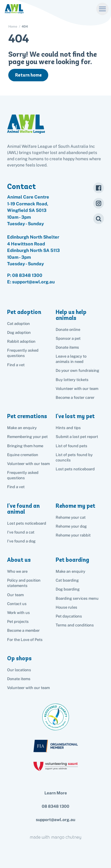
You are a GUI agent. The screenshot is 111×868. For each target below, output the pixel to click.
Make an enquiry (70, 571)
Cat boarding (67, 580)
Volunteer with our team (77, 389)
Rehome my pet (75, 506)
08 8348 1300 (27, 275)
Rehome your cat (71, 517)
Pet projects (18, 622)
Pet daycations (69, 616)
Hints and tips (68, 428)
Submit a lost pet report (77, 437)
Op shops (19, 658)
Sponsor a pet (68, 338)
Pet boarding (72, 560)
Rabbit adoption (21, 341)
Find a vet (16, 365)
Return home (28, 75)
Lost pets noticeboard (75, 469)
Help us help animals (71, 315)
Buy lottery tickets (72, 380)
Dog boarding (68, 589)
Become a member (23, 630)
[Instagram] (99, 203)
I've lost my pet (75, 416)
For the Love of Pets (25, 640)
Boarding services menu (77, 598)
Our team (15, 595)
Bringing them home (25, 446)
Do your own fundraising (77, 370)
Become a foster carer (75, 397)
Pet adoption (24, 312)
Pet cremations (27, 416)
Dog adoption (19, 333)
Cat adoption (18, 324)
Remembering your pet (27, 437)
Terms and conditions (75, 625)
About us (19, 560)
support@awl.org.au (55, 820)
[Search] (99, 219)
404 (25, 27)
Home (13, 27)
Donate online (68, 330)
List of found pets (71, 446)
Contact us (17, 604)
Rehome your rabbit (73, 535)
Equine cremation (23, 455)
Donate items (67, 347)
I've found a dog (21, 541)
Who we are (17, 571)
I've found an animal (23, 509)
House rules (66, 607)
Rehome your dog (71, 526)
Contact (21, 186)
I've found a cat (21, 532)
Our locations (19, 670)
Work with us (18, 613)
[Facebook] (99, 188)
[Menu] (102, 9)
